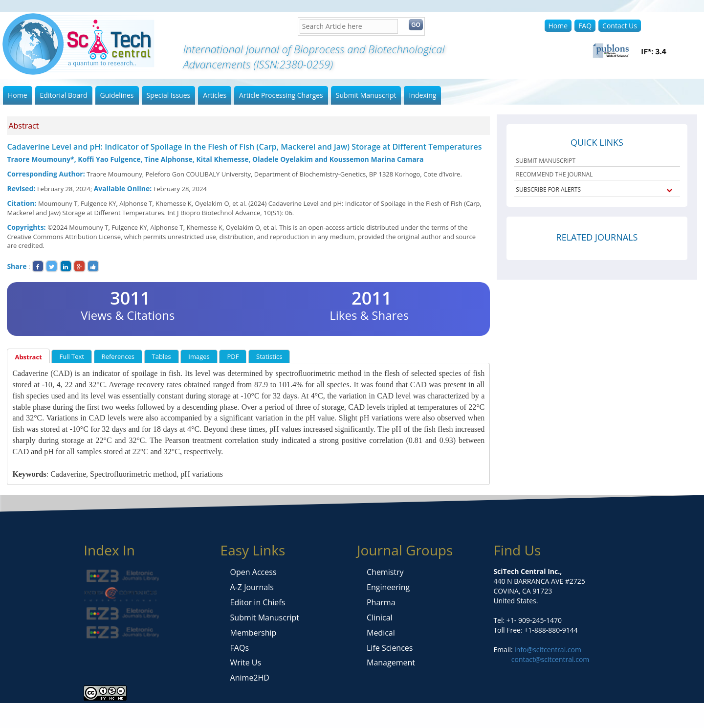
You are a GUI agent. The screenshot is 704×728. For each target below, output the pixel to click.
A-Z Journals (252, 587)
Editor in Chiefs (258, 602)
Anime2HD (250, 678)
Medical (381, 633)
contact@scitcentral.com (550, 659)
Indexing (422, 95)
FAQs (240, 648)
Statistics (269, 356)
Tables (162, 356)
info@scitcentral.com (547, 650)
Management (391, 662)
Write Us (246, 662)
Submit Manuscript (366, 95)
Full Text (72, 356)
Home (558, 26)
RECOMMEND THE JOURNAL (554, 174)
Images (199, 356)
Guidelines (117, 95)
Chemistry (385, 572)
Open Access (253, 572)
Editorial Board (64, 95)
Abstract (28, 357)
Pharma (381, 602)
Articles (215, 95)
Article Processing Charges (281, 95)
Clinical (380, 618)
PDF (233, 356)
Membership (253, 633)
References (118, 356)
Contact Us (620, 26)
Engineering (388, 587)
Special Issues (169, 95)
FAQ (585, 26)
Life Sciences (390, 648)
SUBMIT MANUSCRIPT (546, 161)
